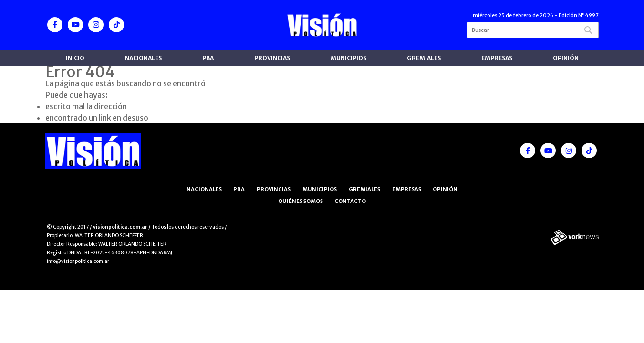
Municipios (348, 58)
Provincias (272, 58)
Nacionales (143, 58)
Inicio (75, 58)
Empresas (497, 58)
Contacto (350, 201)
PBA (208, 58)
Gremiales (424, 58)
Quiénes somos (301, 201)
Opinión (566, 58)
